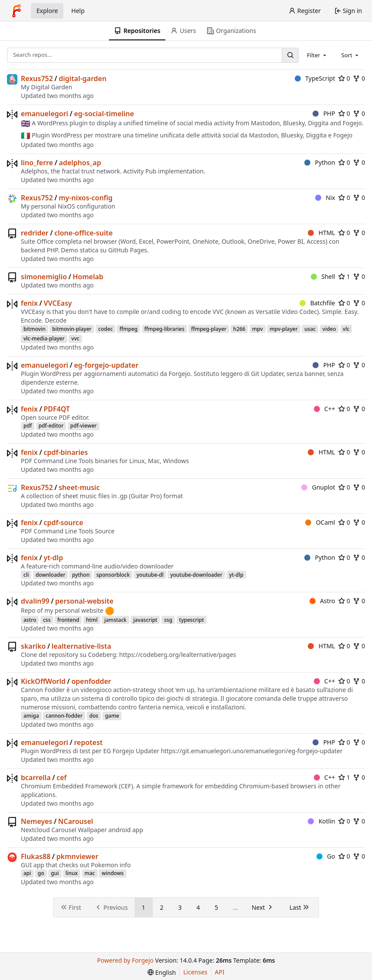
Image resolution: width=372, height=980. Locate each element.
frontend (68, 620)
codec (105, 329)
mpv (258, 329)
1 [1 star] (344, 276)
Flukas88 (36, 856)
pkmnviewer (77, 856)
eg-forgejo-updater (106, 365)
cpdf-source (63, 523)
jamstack (115, 620)
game (112, 716)
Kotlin (321, 821)
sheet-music (79, 487)
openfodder (91, 681)
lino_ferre (37, 163)
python (81, 575)
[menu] (162, 972)
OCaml (320, 522)
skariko (33, 646)
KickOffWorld (43, 681)
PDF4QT (57, 409)
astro (30, 620)
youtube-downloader (196, 575)
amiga (31, 716)
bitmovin (35, 329)
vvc (75, 338)
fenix (29, 303)
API (220, 972)
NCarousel (76, 821)
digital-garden (82, 78)
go (41, 873)
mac (90, 873)
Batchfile (317, 303)
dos (94, 716)
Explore (47, 11)
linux (72, 873)
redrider (35, 233)
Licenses (195, 972)
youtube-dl (150, 575)
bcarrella (36, 777)
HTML (321, 233)
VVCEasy (58, 303)
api (27, 873)
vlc (346, 329)
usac (310, 329)
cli (26, 575)
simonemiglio (44, 277)
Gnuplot (318, 487)
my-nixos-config (86, 198)
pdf (28, 426)
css (47, 620)
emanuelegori (44, 114)
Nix (325, 198)
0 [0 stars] (344, 78)
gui (55, 873)
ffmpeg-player (209, 329)
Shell (323, 276)
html (92, 620)
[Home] (16, 11)
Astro (322, 601)
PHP (324, 113)
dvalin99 (35, 601)
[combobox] (317, 55)
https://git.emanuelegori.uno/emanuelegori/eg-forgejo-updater (252, 751)
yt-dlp (53, 558)
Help (78, 11)
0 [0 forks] (359, 78)
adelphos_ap (80, 163)
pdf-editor (51, 426)
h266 (239, 329)
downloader (51, 575)
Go (326, 856)
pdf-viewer (84, 426)
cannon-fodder (64, 716)
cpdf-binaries (66, 452)
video (329, 329)
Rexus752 (37, 78)
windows (113, 873)
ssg (168, 620)
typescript (192, 620)
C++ (324, 409)
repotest (89, 742)
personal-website (84, 601)
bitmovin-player (72, 329)
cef (61, 777)
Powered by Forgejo (125, 960)
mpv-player (284, 329)
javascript (145, 620)
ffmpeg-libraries (165, 329)
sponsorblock (113, 575)
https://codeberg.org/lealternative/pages (178, 655)
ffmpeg (128, 329)
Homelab (88, 277)
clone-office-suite (83, 233)
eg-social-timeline (104, 114)
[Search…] (290, 55)
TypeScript (315, 78)
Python (320, 162)
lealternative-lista (81, 646)
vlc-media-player (44, 338)
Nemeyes (36, 821)
